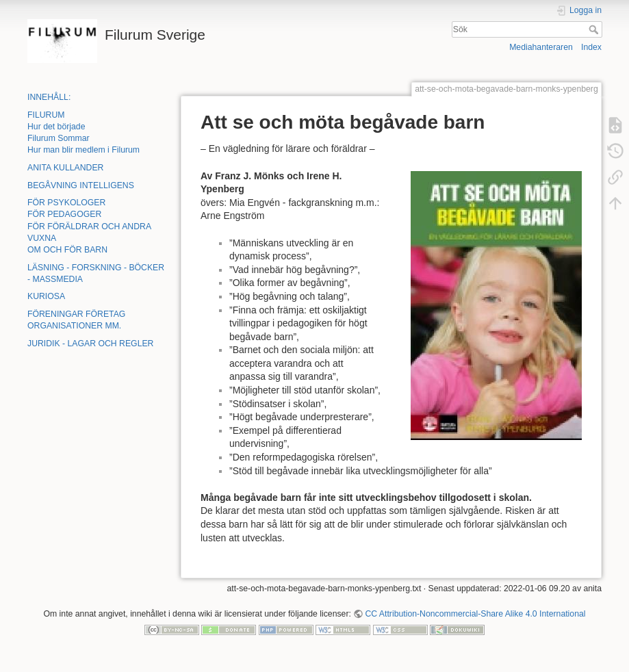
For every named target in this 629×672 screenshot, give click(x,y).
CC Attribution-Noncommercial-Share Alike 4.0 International (475, 614)
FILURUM (46, 115)
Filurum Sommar (59, 138)
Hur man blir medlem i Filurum (84, 150)
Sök (595, 29)
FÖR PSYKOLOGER (66, 203)
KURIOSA (46, 296)
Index (591, 47)
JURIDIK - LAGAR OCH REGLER (90, 344)
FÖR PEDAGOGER (64, 214)
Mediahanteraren (541, 47)
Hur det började (56, 127)
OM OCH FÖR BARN (67, 250)
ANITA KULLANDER (65, 168)
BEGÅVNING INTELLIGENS (81, 185)
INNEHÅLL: (49, 97)
